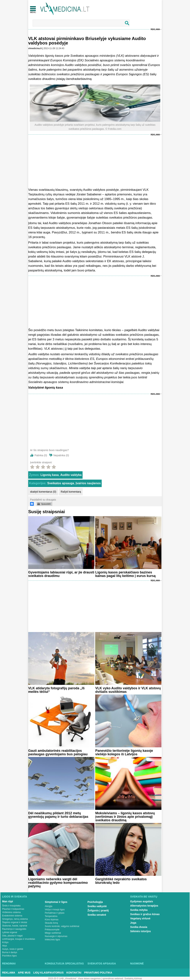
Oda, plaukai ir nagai (12, 936)
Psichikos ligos (10, 956)
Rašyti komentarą (71, 492)
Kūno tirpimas (52, 920)
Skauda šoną (51, 923)
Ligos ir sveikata (15, 897)
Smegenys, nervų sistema (15, 919)
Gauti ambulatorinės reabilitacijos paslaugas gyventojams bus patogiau (58, 752)
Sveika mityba (139, 910)
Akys (5, 946)
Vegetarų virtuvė (140, 918)
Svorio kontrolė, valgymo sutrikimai (62, 926)
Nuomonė (137, 963)
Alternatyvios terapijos (144, 906)
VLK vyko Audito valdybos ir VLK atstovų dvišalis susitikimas (128, 690)
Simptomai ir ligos (56, 902)
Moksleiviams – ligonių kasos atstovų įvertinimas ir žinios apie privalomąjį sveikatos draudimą (125, 817)
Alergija (49, 906)
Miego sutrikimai (53, 933)
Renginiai (9, 963)
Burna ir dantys (10, 952)
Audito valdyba (71, 475)
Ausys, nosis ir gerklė (13, 949)
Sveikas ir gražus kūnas (145, 914)
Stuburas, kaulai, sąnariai (15, 926)
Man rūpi (8, 901)
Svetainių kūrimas (133, 979)
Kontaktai (74, 973)
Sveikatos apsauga (61, 483)
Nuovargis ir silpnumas (56, 936)
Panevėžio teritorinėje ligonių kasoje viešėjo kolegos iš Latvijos (124, 752)
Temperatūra (51, 916)
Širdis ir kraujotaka (11, 906)
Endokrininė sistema (12, 916)
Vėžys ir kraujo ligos (55, 910)
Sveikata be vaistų (144, 897)
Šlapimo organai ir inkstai (15, 922)
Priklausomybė (52, 930)
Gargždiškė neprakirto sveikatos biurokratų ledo (121, 881)
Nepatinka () (61, 455)
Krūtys (5, 942)
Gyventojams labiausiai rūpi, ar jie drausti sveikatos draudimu (61, 574)
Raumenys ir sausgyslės (14, 929)
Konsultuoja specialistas (64, 963)
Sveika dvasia (139, 927)
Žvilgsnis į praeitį (98, 910)
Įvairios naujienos (88, 483)
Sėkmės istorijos (141, 931)
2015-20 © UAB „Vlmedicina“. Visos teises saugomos (74, 979)
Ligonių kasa (50, 475)
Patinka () (41, 455)
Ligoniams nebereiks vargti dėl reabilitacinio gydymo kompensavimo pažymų (58, 883)
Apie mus (24, 973)
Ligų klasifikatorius (48, 973)
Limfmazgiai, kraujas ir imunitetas (19, 939)
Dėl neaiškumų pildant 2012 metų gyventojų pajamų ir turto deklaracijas (58, 815)
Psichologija (95, 902)
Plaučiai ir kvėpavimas (13, 909)
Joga (133, 923)
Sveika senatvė (97, 915)
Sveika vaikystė (97, 906)
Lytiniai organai (10, 932)
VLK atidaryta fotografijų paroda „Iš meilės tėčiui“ (56, 690)
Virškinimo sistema (12, 912)
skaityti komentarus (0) (43, 492)
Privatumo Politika (98, 973)
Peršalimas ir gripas (55, 913)
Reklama (155, 29)
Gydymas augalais (142, 901)
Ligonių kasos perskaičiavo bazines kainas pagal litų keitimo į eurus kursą (125, 574)
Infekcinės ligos (53, 940)
